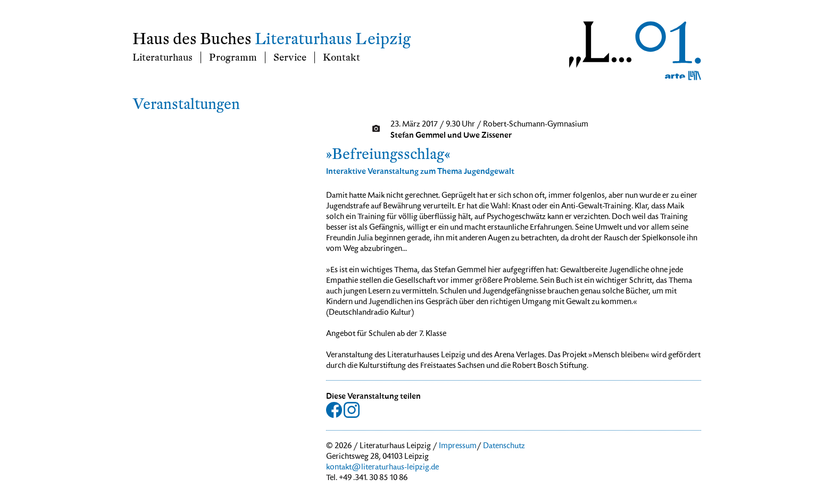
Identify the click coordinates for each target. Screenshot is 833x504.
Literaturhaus (163, 57)
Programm (233, 57)
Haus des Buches (192, 39)
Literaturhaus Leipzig (333, 39)
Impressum (458, 447)
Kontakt (341, 57)
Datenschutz (504, 447)
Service (290, 57)
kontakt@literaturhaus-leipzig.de (382, 468)
